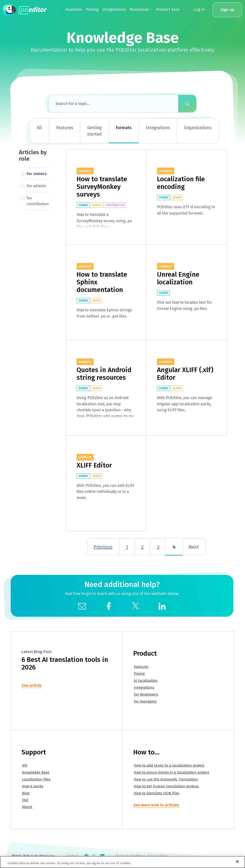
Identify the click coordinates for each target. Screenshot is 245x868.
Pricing (139, 674)
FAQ (25, 800)
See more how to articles (156, 805)
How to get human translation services (166, 786)
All (39, 128)
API (25, 765)
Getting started (94, 131)
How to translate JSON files (156, 793)
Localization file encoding (181, 183)
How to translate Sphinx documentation (102, 282)
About (27, 807)
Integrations (158, 128)
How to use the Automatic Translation (166, 779)
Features (65, 128)
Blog (26, 793)
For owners (37, 174)
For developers (146, 694)
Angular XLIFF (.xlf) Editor (185, 374)
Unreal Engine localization (178, 278)
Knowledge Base (36, 772)
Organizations (198, 128)
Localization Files (36, 779)
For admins (36, 186)
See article (31, 685)
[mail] (82, 606)
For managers (145, 701)
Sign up (227, 10)
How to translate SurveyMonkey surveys (102, 187)
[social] (109, 606)
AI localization (146, 681)
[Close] (237, 862)
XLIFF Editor (94, 465)
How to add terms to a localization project (169, 765)
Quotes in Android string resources (104, 374)
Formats (124, 128)
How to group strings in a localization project (171, 772)
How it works (33, 786)
